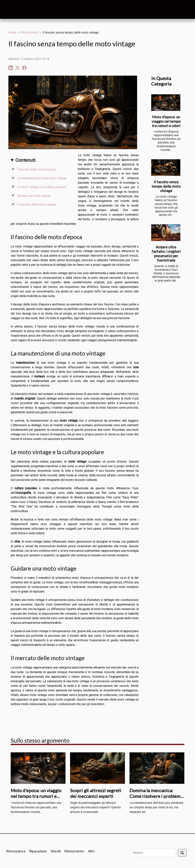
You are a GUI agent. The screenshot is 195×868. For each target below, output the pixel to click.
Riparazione (38, 851)
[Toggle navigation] (12, 10)
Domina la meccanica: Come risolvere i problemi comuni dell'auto (156, 796)
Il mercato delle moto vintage (37, 205)
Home (12, 32)
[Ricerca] (153, 853)
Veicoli (56, 851)
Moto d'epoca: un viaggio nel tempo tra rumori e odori (166, 121)
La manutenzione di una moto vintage (42, 178)
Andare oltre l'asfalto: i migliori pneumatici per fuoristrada (166, 254)
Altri (91, 851)
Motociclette (29, 32)
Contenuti (25, 160)
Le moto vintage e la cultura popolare (42, 187)
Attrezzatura (16, 851)
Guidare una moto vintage (34, 196)
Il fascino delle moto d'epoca (36, 169)
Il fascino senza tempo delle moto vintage (166, 186)
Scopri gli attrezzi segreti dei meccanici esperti (96, 793)
